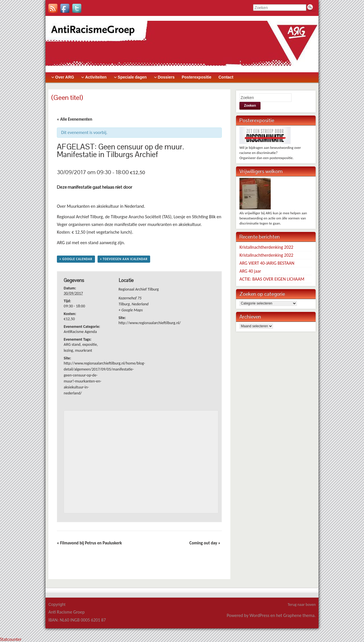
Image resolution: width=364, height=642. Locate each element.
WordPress (259, 615)
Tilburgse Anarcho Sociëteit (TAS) (141, 217)
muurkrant (84, 350)
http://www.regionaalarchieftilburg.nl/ (150, 323)
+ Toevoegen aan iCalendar (124, 259)
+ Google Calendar (76, 259)
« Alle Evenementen (75, 119)
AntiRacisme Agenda (80, 332)
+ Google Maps (131, 310)
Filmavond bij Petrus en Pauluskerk (89, 543)
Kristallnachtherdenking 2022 (266, 247)
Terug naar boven (302, 605)
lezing (68, 350)
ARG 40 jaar (250, 271)
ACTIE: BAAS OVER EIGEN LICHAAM (272, 279)
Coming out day (205, 543)
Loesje (179, 217)
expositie (90, 344)
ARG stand (72, 344)
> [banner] (182, 44)
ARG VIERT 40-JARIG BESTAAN (267, 263)
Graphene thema (299, 615)
